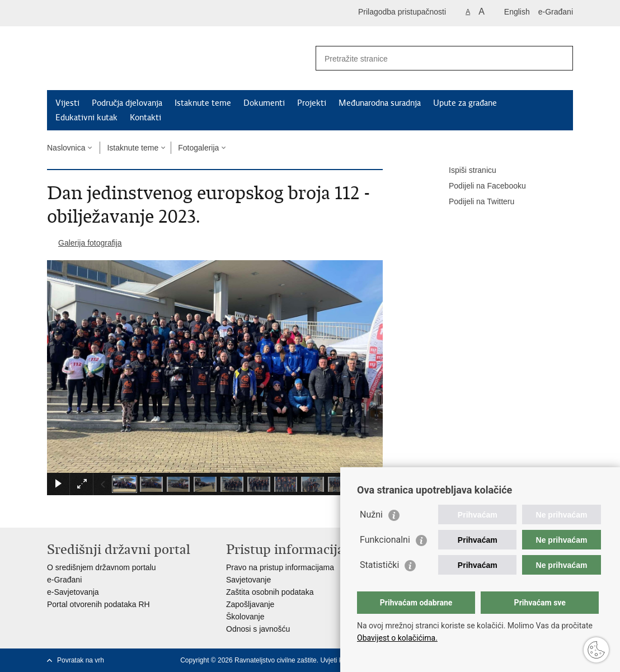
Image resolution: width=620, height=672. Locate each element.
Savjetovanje (248, 580)
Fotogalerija (198, 148)
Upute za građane (465, 103)
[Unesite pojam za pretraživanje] (432, 58)
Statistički (379, 565)
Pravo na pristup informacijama (280, 567)
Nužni (371, 514)
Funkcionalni (385, 540)
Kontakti (145, 118)
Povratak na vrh (81, 660)
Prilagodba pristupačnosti (402, 12)
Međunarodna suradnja (380, 103)
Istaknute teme (203, 103)
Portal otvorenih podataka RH (98, 604)
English (517, 12)
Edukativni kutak (86, 118)
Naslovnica (66, 148)
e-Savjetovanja (73, 592)
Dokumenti (264, 103)
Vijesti (67, 103)
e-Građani (556, 12)
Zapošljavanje (250, 604)
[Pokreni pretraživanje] (560, 58)
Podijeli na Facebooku (480, 186)
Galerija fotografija (90, 243)
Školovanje (245, 617)
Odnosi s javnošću (258, 629)
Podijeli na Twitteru (474, 202)
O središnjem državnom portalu (102, 567)
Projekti (312, 103)
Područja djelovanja (127, 103)
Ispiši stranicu (465, 171)
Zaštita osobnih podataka (270, 592)
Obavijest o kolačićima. (397, 638)
